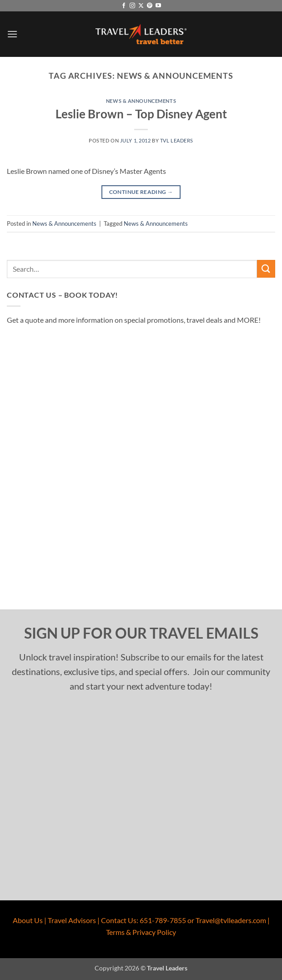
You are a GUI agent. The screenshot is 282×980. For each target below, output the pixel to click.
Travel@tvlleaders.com (231, 920)
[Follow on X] (141, 6)
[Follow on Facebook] (124, 6)
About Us (28, 920)
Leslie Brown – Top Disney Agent (141, 114)
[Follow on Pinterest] (150, 6)
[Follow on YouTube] (158, 6)
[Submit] (266, 269)
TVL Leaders (177, 140)
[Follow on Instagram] (132, 6)
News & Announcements (141, 101)
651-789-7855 (163, 920)
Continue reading (141, 192)
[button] (12, 34)
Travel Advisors (72, 920)
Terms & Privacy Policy (141, 932)
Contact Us (119, 920)
